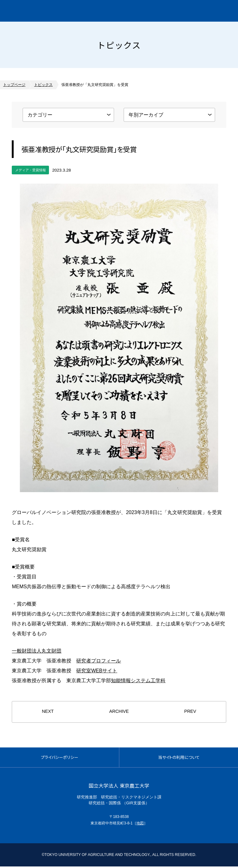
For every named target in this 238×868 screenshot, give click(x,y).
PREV (190, 712)
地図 (140, 825)
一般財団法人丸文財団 (37, 651)
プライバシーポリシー (59, 758)
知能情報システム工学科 (138, 680)
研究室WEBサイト (97, 670)
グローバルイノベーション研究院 (57, 11)
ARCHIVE (119, 712)
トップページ (14, 85)
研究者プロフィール (99, 660)
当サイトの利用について (179, 758)
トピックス (43, 85)
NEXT (48, 712)
